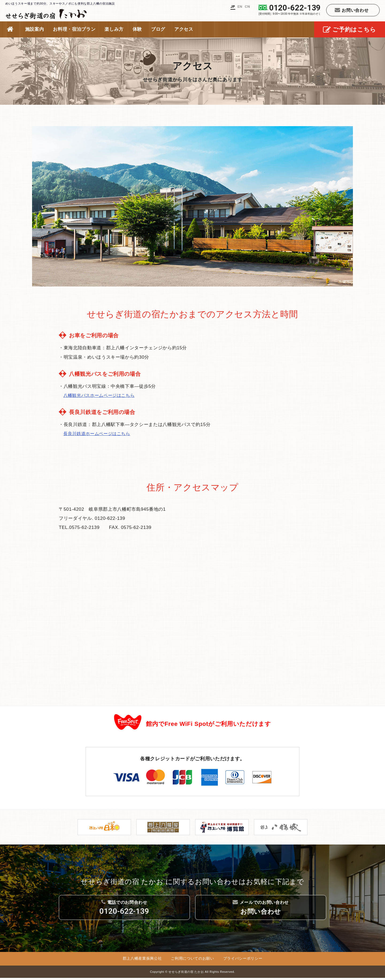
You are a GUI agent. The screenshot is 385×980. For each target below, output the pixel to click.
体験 (137, 29)
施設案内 (35, 29)
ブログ (158, 29)
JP (231, 7)
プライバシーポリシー (243, 960)
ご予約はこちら (350, 30)
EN (239, 7)
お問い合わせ (352, 10)
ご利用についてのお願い (192, 960)
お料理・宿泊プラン (74, 29)
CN (247, 7)
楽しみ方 (114, 29)
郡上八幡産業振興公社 (142, 960)
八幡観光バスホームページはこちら (101, 395)
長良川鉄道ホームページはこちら (99, 434)
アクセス (184, 29)
